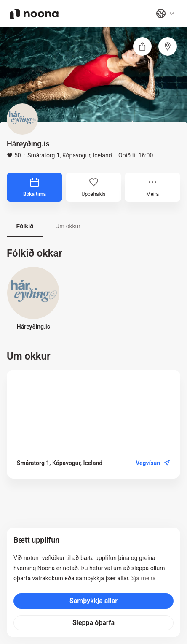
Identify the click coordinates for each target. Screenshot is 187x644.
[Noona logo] (34, 14)
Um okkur (68, 226)
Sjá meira (144, 578)
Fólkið (25, 226)
